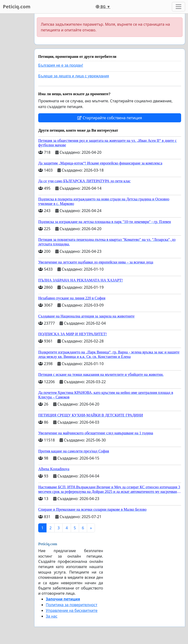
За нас (52, 616)
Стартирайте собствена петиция (110, 118)
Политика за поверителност (72, 605)
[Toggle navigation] (179, 7)
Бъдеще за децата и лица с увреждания (74, 76)
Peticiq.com (17, 7)
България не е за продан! (61, 65)
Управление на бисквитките (72, 610)
